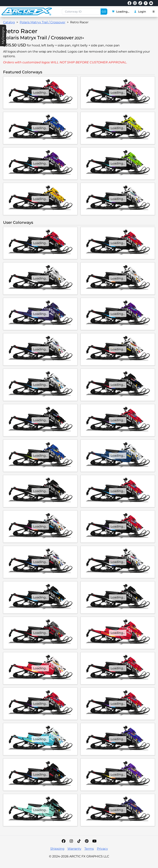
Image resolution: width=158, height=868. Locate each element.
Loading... (121, 12)
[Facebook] (64, 841)
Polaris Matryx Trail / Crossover (42, 22)
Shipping (57, 849)
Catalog (9, 22)
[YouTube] (94, 841)
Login (140, 12)
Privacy (102, 849)
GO (104, 12)
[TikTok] (79, 841)
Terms (89, 849)
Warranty (74, 849)
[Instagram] (71, 841)
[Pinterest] (87, 841)
